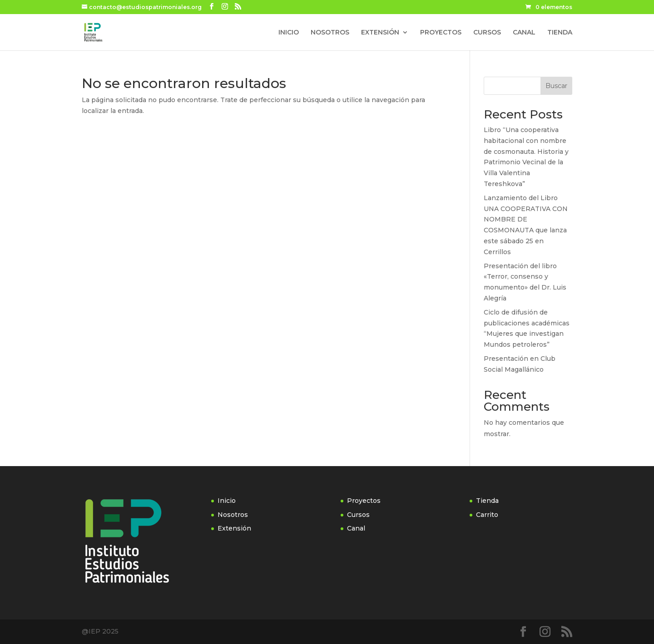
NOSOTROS (330, 33)
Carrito (487, 515)
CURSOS (487, 33)
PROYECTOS (441, 33)
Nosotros (233, 515)
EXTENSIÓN (380, 33)
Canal (356, 528)
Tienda (487, 501)
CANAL (524, 33)
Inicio (227, 501)
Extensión (234, 528)
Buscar (556, 86)
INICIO (289, 33)
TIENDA (560, 33)
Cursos (358, 515)
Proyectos (364, 501)
